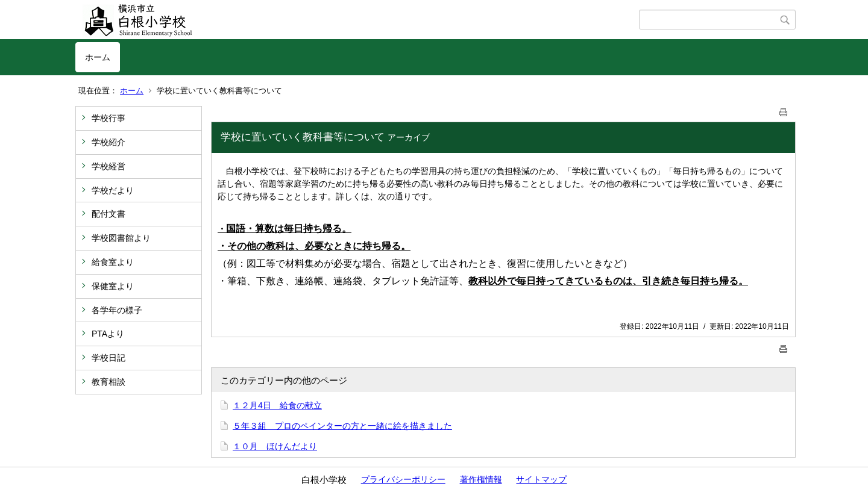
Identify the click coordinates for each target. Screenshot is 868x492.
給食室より (113, 262)
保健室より (113, 286)
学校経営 (108, 166)
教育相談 (108, 382)
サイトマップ (541, 479)
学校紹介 (108, 142)
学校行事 (108, 118)
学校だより (113, 190)
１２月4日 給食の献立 (277, 405)
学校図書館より (121, 238)
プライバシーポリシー (403, 479)
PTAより (108, 334)
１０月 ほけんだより (275, 446)
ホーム (98, 57)
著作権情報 (481, 479)
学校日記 (108, 358)
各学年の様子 (117, 310)
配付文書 (108, 214)
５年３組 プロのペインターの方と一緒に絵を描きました (342, 426)
